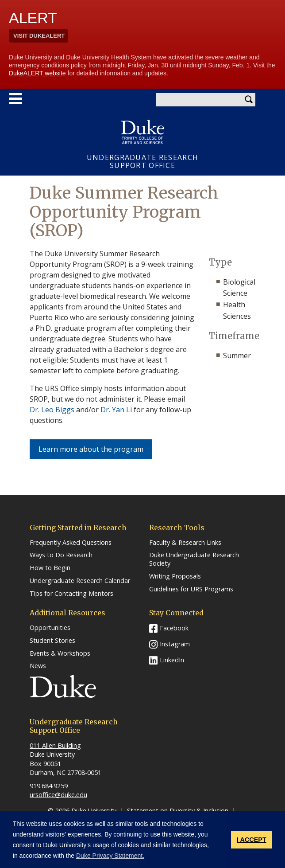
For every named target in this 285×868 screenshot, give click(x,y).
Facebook (174, 628)
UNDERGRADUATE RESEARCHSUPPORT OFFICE (142, 162)
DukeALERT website (37, 73)
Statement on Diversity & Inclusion (178, 811)
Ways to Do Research (61, 555)
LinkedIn (172, 660)
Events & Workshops (60, 653)
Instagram (175, 644)
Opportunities (50, 628)
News (38, 666)
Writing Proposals (175, 576)
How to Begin (50, 568)
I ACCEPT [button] (252, 840)
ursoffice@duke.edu (58, 795)
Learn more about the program (95, 449)
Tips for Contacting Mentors (71, 594)
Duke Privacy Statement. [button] (110, 856)
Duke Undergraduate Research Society (194, 559)
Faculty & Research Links (185, 543)
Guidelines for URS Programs (191, 589)
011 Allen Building (55, 745)
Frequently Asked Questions (71, 543)
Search (249, 100)
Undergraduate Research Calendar (80, 581)
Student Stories (52, 641)
